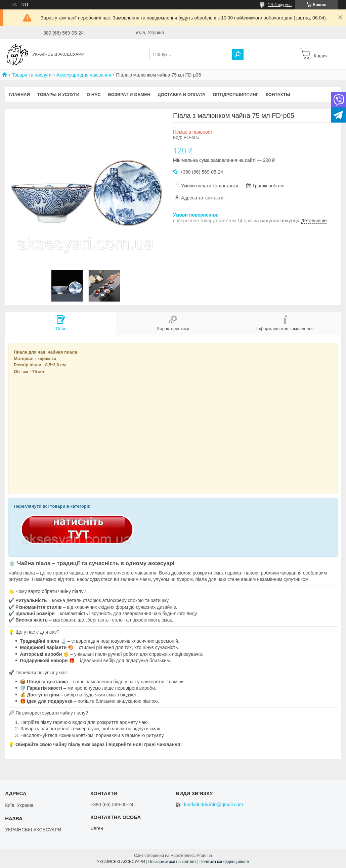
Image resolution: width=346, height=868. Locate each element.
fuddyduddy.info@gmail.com (213, 805)
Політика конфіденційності (224, 862)
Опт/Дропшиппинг (235, 95)
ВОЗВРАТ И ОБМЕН (129, 95)
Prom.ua (204, 856)
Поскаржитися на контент (172, 862)
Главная (19, 95)
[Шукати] (238, 54)
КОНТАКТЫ (278, 95)
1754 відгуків (280, 5)
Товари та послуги (32, 75)
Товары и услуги (58, 95)
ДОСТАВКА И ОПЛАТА (181, 95)
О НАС (94, 95)
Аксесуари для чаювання (84, 75)
